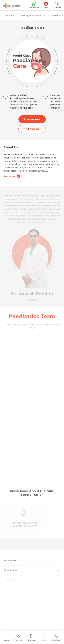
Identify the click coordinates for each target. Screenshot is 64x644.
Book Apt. (32, 638)
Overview (9, 15)
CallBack (56, 638)
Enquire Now (32, 119)
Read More (12, 176)
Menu (6, 638)
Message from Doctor (33, 15)
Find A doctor (32, 129)
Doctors (18, 638)
